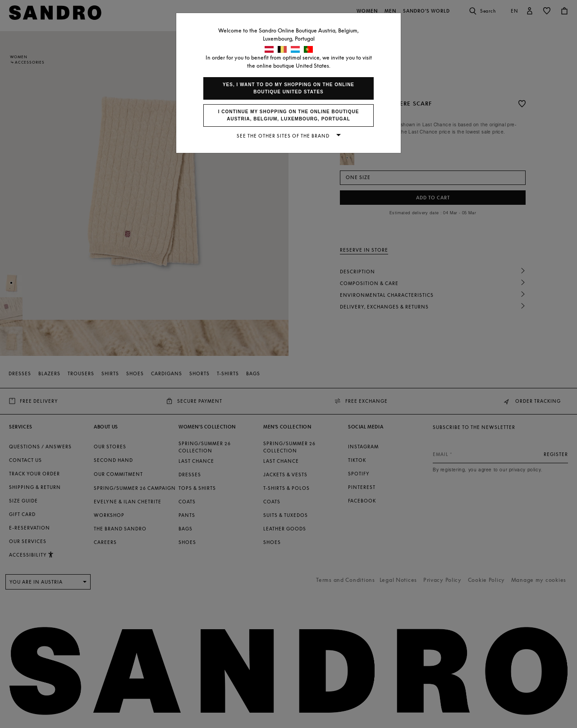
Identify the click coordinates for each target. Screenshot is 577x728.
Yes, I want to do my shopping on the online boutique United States (288, 88)
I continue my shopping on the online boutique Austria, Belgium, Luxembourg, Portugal (289, 115)
